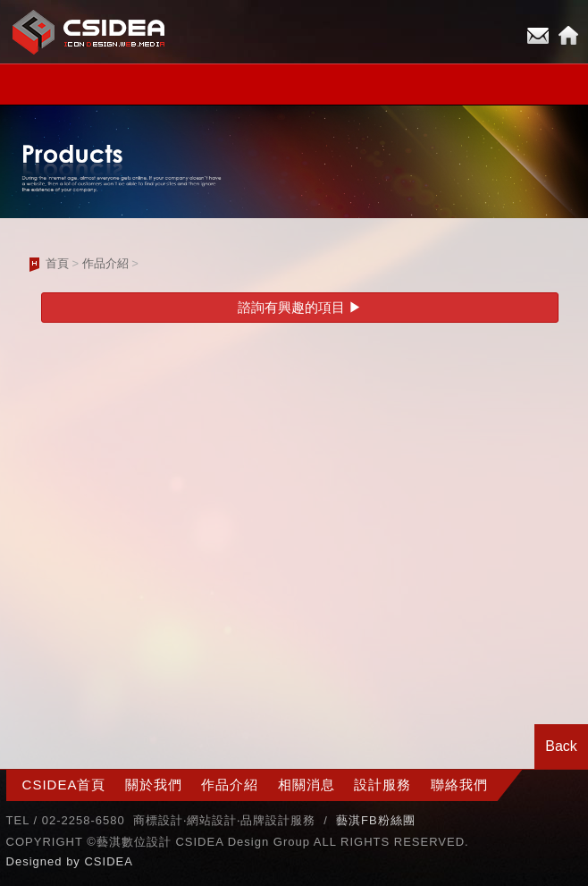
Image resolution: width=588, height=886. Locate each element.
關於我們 (154, 785)
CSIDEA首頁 (64, 785)
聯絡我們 (459, 785)
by (75, 861)
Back (561, 746)
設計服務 (382, 785)
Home (568, 36)
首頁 (57, 263)
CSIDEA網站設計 (89, 32)
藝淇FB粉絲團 (376, 820)
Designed (37, 861)
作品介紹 (105, 263)
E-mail (538, 36)
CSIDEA (108, 861)
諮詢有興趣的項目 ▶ (300, 307)
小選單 (294, 84)
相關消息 (307, 785)
